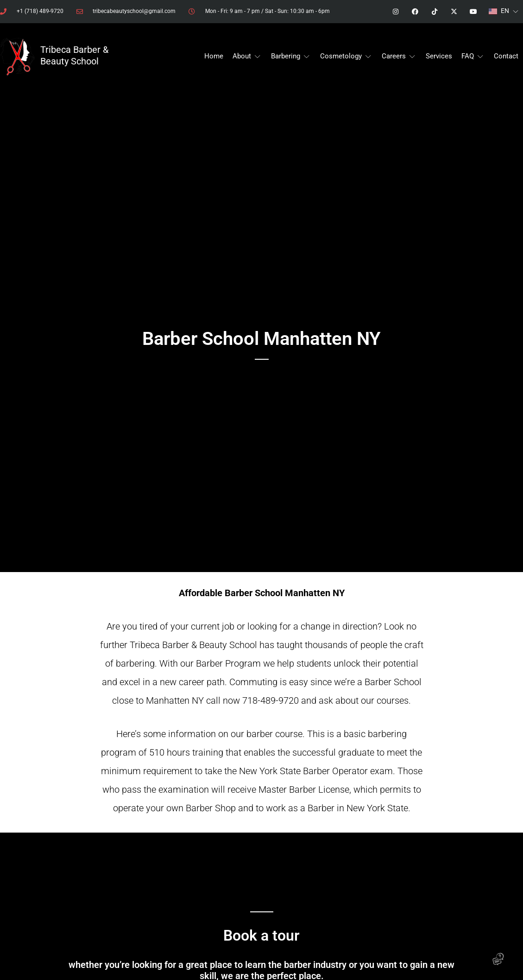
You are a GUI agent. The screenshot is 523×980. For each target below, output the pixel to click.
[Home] (214, 56)
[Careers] (399, 56)
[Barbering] (291, 56)
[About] (247, 56)
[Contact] (506, 56)
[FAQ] (473, 56)
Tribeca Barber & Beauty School (74, 55)
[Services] (439, 56)
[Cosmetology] (346, 56)
